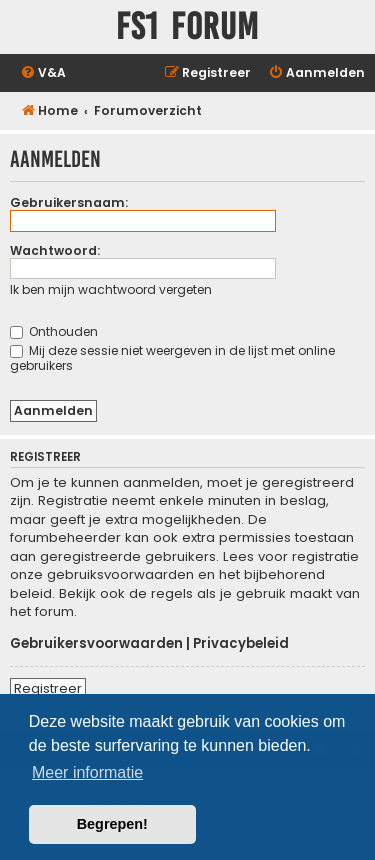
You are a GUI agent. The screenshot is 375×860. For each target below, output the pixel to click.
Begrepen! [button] (112, 824)
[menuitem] (43, 73)
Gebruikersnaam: (69, 202)
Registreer (48, 688)
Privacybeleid (241, 644)
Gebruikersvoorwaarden (96, 644)
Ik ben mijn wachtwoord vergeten (111, 289)
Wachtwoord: (55, 250)
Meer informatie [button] (87, 772)
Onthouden (54, 331)
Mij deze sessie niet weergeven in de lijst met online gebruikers (172, 358)
